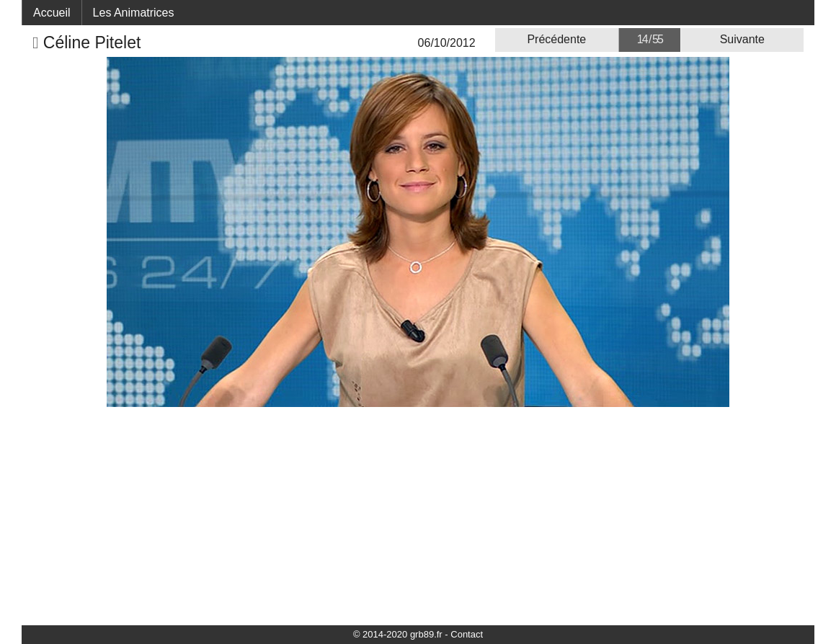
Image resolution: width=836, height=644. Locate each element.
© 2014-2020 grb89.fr (398, 634)
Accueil (52, 13)
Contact (467, 634)
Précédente (556, 39)
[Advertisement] (418, 515)
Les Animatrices (134, 13)
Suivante (742, 39)
